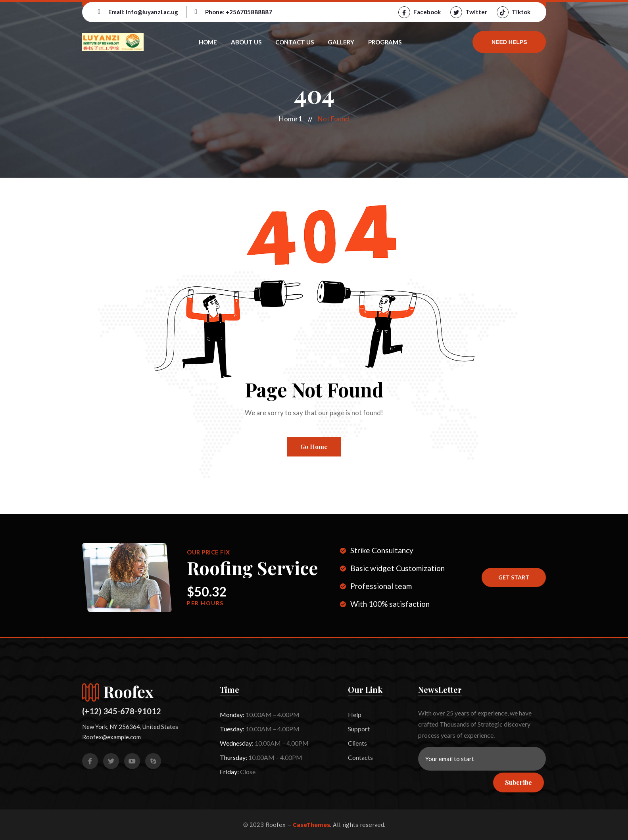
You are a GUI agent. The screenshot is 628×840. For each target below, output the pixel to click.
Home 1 (291, 119)
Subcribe (519, 782)
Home (208, 42)
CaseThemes (311, 825)
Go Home (314, 447)
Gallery (341, 42)
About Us (246, 42)
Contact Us (295, 42)
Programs (385, 42)
